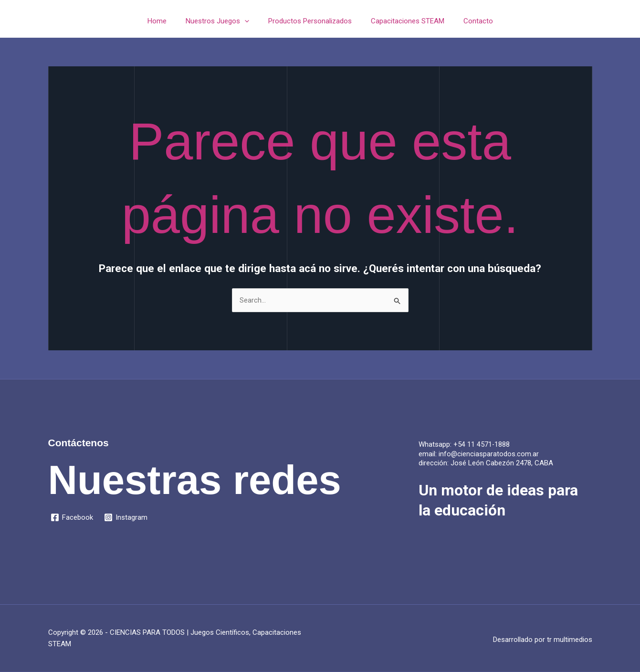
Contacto (469, 21)
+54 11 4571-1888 (482, 445)
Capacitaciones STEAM (403, 21)
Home (167, 21)
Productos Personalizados (310, 21)
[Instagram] (127, 518)
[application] (249, 21)
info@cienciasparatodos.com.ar (489, 454)
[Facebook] (72, 518)
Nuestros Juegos (222, 21)
